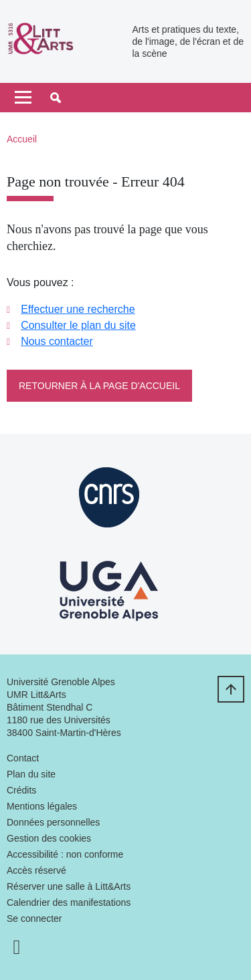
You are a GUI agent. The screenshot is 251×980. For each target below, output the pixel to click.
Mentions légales (42, 806)
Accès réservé (36, 870)
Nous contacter (57, 341)
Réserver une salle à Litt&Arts (69, 886)
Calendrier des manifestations (69, 902)
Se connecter (34, 918)
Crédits (21, 790)
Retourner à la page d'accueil (99, 386)
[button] (56, 98)
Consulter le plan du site (78, 325)
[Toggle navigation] (23, 98)
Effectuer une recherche (78, 309)
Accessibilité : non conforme (65, 854)
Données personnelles (53, 822)
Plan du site (31, 774)
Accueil (22, 139)
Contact (23, 758)
